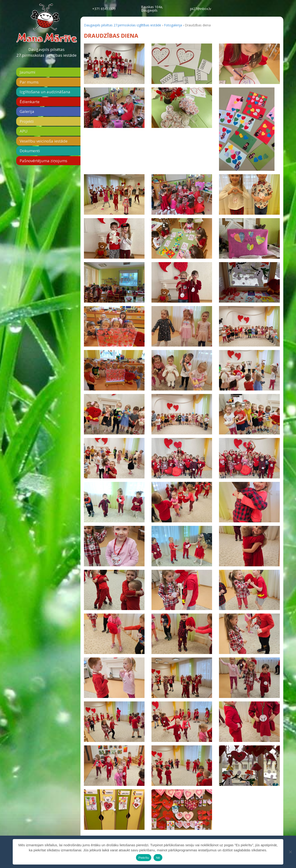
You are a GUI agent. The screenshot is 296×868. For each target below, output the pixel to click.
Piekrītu (144, 858)
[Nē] (290, 852)
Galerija (27, 111)
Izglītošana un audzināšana (45, 92)
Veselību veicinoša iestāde (44, 141)
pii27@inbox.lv (201, 9)
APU (24, 131)
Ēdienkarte (30, 102)
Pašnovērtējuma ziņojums (43, 161)
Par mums (29, 82)
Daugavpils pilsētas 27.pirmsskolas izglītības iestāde (46, 52)
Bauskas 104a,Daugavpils (152, 9)
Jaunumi (28, 72)
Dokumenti (30, 151)
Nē (158, 858)
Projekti (27, 121)
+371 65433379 (104, 9)
